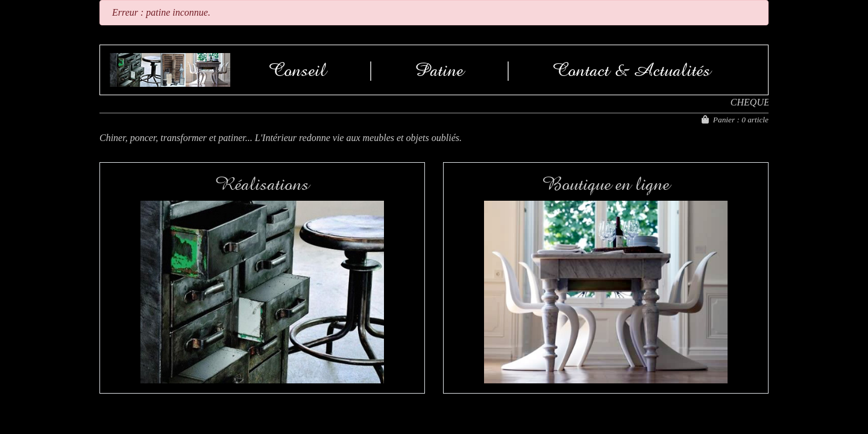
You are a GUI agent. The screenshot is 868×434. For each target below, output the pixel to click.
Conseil (297, 70)
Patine (439, 70)
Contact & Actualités (632, 70)
